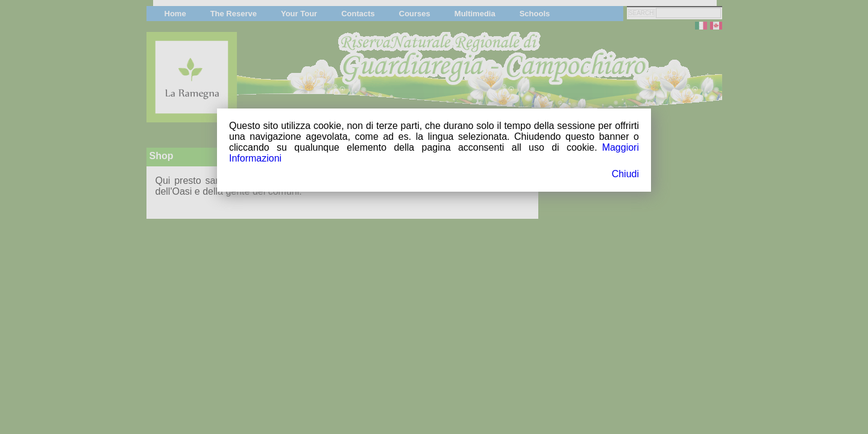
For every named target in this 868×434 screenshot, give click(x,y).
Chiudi (625, 174)
